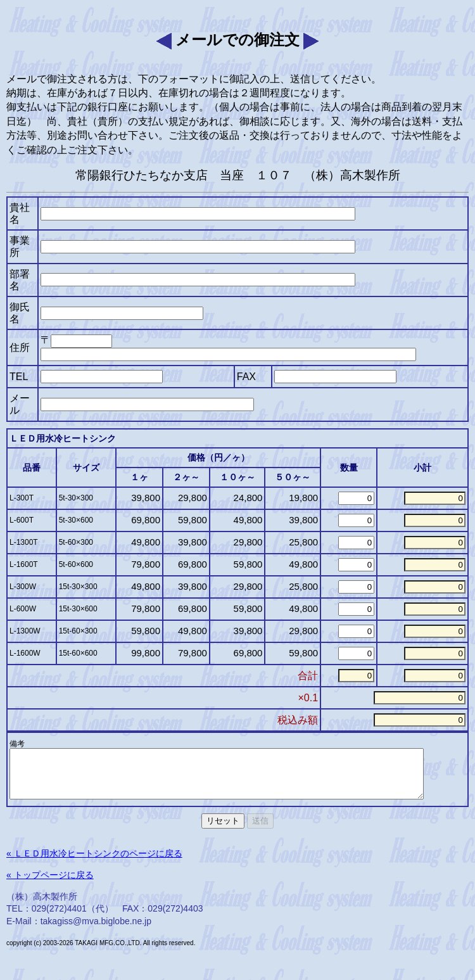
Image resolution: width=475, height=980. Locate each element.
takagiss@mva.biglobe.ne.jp (96, 931)
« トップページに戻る (50, 884)
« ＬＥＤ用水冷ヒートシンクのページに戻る (94, 863)
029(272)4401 (59, 918)
